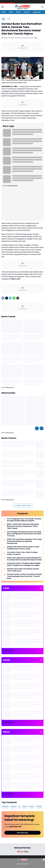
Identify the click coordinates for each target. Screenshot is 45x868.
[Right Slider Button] (43, 12)
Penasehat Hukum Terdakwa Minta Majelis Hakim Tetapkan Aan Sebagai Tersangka (24, 564)
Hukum (18, 12)
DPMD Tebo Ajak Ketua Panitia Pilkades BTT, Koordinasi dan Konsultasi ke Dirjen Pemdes (24, 559)
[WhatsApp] (14, 298)
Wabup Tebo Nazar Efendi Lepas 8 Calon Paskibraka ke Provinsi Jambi (23, 548)
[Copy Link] (18, 298)
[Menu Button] (3, 7)
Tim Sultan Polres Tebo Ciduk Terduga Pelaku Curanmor (22, 553)
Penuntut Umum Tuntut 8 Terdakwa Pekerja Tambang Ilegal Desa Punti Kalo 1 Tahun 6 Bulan (24, 576)
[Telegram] (10, 298)
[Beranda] (3, 19)
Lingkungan (37, 12)
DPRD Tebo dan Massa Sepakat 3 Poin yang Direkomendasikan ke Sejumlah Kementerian (24, 541)
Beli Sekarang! (22, 833)
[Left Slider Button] (37, 428)
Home (4, 12)
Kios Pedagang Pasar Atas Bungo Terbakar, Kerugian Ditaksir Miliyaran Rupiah (24, 520)
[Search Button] (42, 7)
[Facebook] (3, 298)
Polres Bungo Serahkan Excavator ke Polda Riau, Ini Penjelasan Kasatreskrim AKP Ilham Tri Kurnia (24, 534)
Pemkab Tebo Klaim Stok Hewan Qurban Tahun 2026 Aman (23, 570)
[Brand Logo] (22, 852)
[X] (7, 298)
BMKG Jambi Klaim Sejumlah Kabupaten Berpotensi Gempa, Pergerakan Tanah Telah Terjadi (23, 526)
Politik (11, 12)
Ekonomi (27, 12)
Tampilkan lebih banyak (23, 506)
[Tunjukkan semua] (41, 588)
